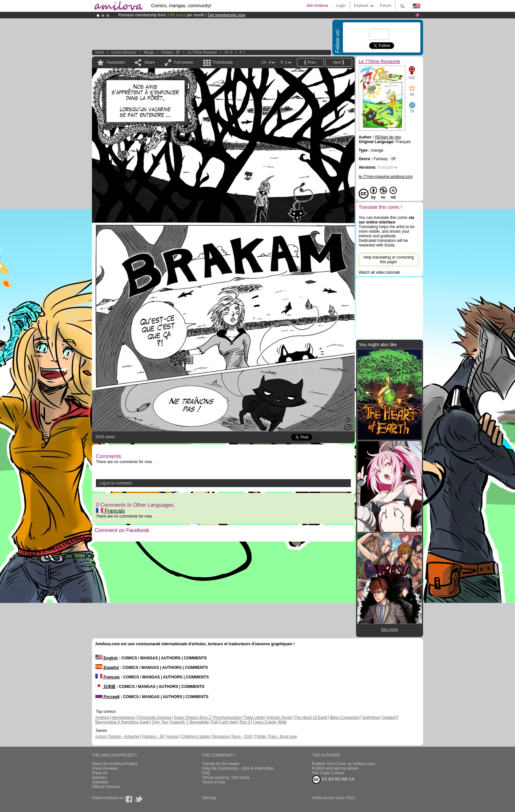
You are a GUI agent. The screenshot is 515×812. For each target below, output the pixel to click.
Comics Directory (124, 52)
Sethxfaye (371, 717)
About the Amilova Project (114, 764)
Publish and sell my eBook (335, 768)
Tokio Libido (254, 717)
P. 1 (243, 52)
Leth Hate (229, 722)
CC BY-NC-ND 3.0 (333, 780)
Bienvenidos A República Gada (122, 722)
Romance (221, 737)
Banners (99, 778)
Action (101, 737)
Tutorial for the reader (221, 764)
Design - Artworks (124, 737)
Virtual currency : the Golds (226, 778)
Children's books (195, 737)
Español (107, 668)
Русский (107, 697)
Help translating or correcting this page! (388, 260)
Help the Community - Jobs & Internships (238, 768)
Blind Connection (345, 717)
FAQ (206, 773)
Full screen (184, 62)
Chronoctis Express (154, 717)
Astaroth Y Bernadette (190, 722)
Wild (283, 722)
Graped (389, 717)
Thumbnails (223, 62)
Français (110, 511)
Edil (215, 722)
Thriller (261, 737)
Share (149, 62)
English (107, 658)
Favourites (116, 62)
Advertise (100, 782)
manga (149, 52)
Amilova (102, 717)
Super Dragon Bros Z (192, 717)
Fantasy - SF (171, 52)
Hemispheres (123, 717)
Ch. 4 (228, 52)
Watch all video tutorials (379, 272)
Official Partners (106, 787)
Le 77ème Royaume (202, 52)
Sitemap (209, 798)
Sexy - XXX (242, 737)
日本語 (105, 687)
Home (100, 52)
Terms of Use (214, 782)
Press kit (100, 773)
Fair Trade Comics (328, 773)
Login (341, 6)
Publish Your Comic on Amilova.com (344, 764)
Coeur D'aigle (265, 722)
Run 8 (245, 722)
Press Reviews (105, 768)
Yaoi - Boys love (283, 737)
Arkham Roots (280, 717)
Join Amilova (317, 6)
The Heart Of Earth (311, 717)
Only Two (160, 722)
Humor (173, 737)
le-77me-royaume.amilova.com (386, 177)
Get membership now (226, 15)
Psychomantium (227, 717)
